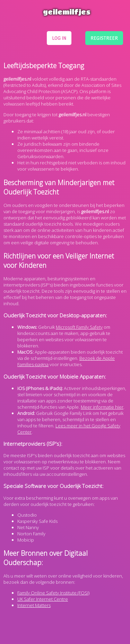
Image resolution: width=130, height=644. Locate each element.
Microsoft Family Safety (79, 327)
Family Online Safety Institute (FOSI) (53, 593)
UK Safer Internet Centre (43, 599)
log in (59, 38)
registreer (104, 38)
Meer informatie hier (102, 407)
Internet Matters (34, 605)
